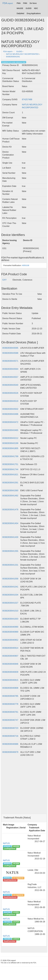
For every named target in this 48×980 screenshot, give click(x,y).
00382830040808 (10, 688)
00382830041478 (10, 510)
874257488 (27, 99)
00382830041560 (10, 491)
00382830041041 (10, 587)
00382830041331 (10, 565)
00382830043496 (10, 414)
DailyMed (20, 13)
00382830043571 (10, 361)
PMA (19, 3)
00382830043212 (10, 438)
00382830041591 (10, 483)
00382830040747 (10, 720)
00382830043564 (10, 369)
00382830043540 (10, 385)
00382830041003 (10, 619)
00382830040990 (10, 627)
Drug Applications (34, 13)
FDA (8, 3)
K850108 (26, 265)
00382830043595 (10, 348)
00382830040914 (10, 648)
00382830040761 (10, 712)
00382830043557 (10, 377)
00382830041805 (10, 448)
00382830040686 (10, 744)
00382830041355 (10, 551)
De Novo (33, 3)
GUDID (29, 8)
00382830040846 (10, 664)
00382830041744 (10, 469)
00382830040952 (10, 640)
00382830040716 (10, 736)
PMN (25, 3)
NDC (36, 8)
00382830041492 (10, 496)
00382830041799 (10, 456)
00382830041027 (10, 603)
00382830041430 (10, 537)
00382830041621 (10, 475)
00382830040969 (10, 632)
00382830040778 (10, 704)
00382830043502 (10, 409)
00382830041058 (10, 579)
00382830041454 (10, 523)
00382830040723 (10, 728)
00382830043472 (10, 422)
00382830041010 (10, 611)
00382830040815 (10, 680)
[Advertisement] (24, 788)
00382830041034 (10, 595)
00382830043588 (10, 353)
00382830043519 (10, 401)
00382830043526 (10, 393)
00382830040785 (10, 696)
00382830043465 (10, 430)
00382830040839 (10, 672)
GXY (4, 280)
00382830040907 (10, 656)
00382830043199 (10, 443)
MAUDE (20, 8)
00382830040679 (10, 752)
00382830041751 (10, 464)
